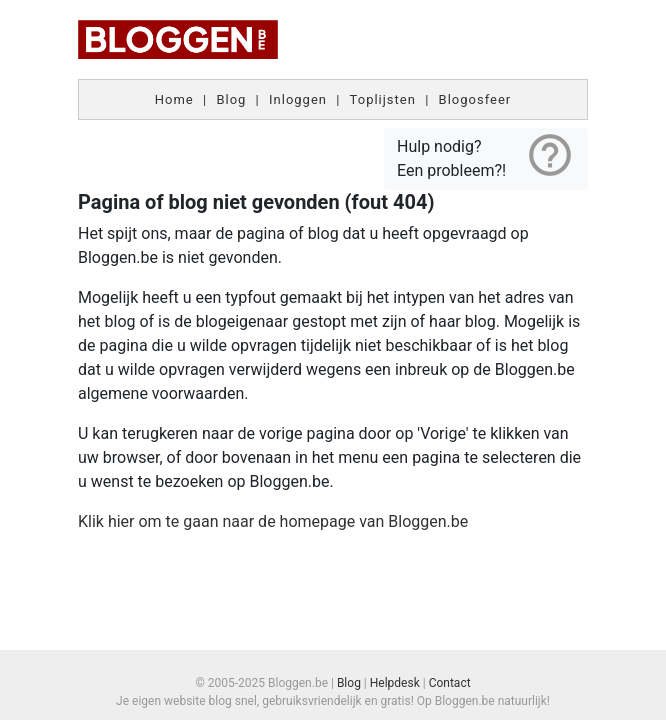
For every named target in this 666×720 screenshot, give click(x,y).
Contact (450, 683)
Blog (231, 99)
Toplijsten (383, 99)
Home (174, 99)
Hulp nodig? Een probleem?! (486, 155)
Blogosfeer (475, 99)
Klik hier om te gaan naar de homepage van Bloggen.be (273, 521)
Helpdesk (395, 683)
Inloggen (298, 99)
